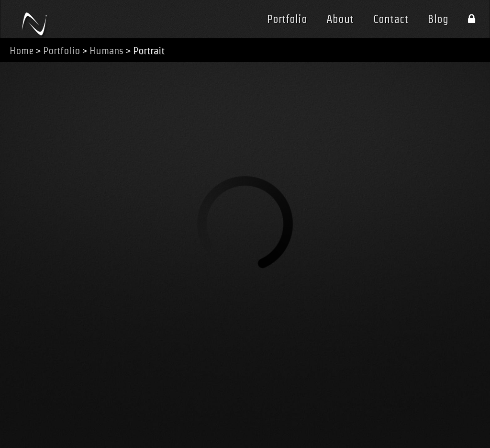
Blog (438, 19)
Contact (391, 19)
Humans (106, 50)
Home (22, 50)
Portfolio (287, 19)
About (340, 19)
